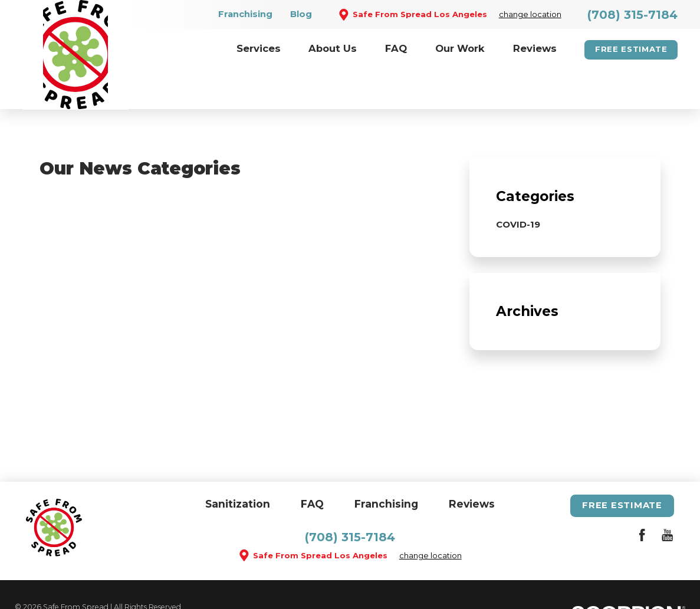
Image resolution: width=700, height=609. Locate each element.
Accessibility (139, 581)
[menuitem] (259, 50)
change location (530, 14)
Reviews (472, 465)
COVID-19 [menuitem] (518, 186)
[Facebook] (642, 498)
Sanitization (238, 465)
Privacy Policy (201, 581)
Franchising (245, 14)
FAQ (312, 465)
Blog (301, 14)
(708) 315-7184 (632, 15)
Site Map (87, 581)
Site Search (35, 581)
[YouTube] (667, 498)
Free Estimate (631, 49)
